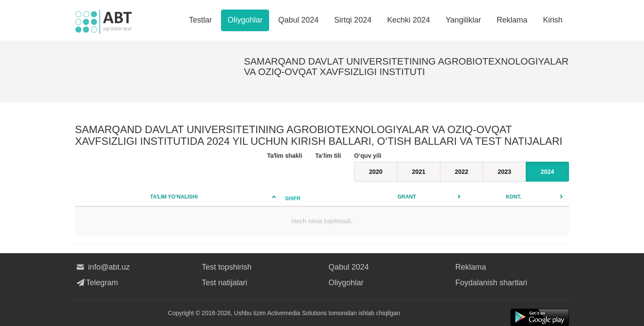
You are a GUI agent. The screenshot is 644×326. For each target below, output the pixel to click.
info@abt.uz (102, 267)
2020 (376, 172)
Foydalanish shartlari (491, 283)
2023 (504, 172)
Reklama (512, 20)
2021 (418, 172)
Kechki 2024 (408, 20)
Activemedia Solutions (297, 313)
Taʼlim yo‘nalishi (174, 197)
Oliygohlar (245, 20)
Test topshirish (227, 267)
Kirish (553, 20)
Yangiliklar (463, 20)
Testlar (200, 20)
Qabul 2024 (298, 20)
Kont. (514, 197)
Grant (407, 197)
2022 (461, 172)
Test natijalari (225, 283)
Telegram (96, 283)
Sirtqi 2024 (353, 20)
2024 (547, 172)
